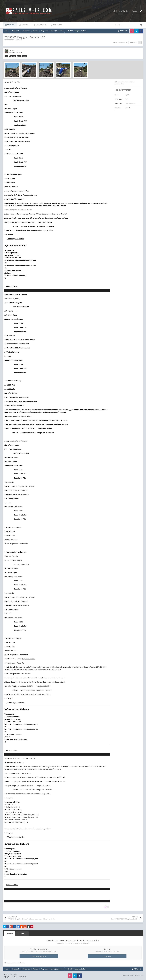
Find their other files (16, 52)
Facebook (141, 31)
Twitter (136, 31)
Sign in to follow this (121, 43)
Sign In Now (107, 956)
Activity (25, 25)
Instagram (132, 31)
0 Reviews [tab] (10, 933)
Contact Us (23, 977)
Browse (11, 25)
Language (6, 977)
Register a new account (39, 956)
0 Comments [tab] (22, 933)
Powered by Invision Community (133, 976)
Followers (133, 43)
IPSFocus (14, 974)
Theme (15, 977)
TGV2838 (16, 50)
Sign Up (134, 11)
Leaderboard (41, 25)
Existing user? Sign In (121, 11)
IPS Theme (6, 974)
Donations (57, 25)
